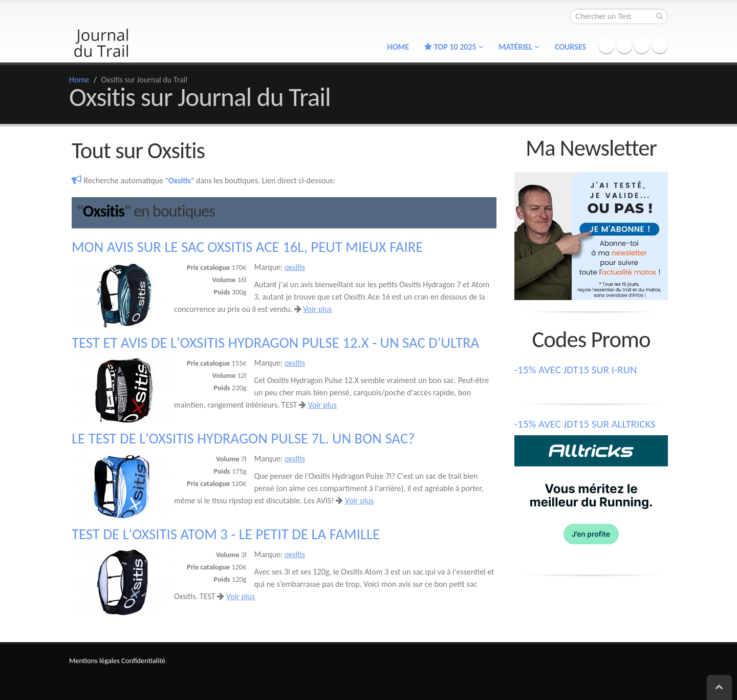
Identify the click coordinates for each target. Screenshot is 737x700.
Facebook (606, 46)
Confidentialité (143, 661)
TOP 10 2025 (454, 47)
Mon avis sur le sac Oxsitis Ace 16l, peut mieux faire (247, 247)
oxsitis (295, 267)
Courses (570, 47)
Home (398, 47)
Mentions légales (94, 661)
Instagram (642, 46)
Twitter (624, 46)
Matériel (519, 47)
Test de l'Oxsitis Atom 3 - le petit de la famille (226, 534)
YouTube (660, 46)
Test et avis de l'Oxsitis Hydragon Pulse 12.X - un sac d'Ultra (275, 343)
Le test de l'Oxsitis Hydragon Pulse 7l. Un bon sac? (243, 439)
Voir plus (317, 309)
